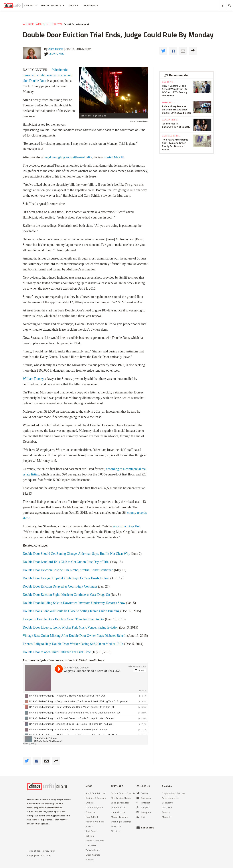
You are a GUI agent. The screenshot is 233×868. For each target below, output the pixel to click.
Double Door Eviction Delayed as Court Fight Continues (60, 586)
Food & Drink (92, 817)
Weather (90, 860)
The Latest (91, 845)
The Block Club (119, 807)
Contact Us (167, 803)
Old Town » (168, 82)
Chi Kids (89, 803)
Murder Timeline (119, 817)
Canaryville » (170, 120)
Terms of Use (34, 851)
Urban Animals (93, 855)
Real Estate (91, 831)
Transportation (93, 850)
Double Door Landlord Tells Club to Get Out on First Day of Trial (67, 562)
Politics (89, 826)
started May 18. (114, 157)
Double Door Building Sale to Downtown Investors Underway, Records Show (74, 603)
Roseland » (168, 103)
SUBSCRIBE (145, 828)
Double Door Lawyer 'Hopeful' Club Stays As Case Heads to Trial (66, 578)
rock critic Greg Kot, (127, 526)
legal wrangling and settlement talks (68, 157)
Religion (90, 836)
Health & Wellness (95, 822)
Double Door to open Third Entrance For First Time (57, 652)
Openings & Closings (121, 822)
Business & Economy (96, 798)
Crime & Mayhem (94, 807)
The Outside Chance (121, 798)
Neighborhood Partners (174, 793)
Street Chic (116, 826)
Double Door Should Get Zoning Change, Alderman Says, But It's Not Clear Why (77, 554)
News (74, 5)
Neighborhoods (53, 5)
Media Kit (167, 817)
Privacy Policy (49, 851)
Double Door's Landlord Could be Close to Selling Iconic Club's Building (72, 611)
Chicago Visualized (120, 803)
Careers (166, 812)
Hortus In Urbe (118, 812)
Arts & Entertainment (76, 24)
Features (91, 5)
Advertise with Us (171, 798)
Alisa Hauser (56, 49)
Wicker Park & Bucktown (42, 24)
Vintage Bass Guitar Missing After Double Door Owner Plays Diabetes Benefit (75, 636)
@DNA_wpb (57, 54)
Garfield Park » (171, 136)
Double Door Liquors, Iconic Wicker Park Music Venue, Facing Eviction (71, 627)
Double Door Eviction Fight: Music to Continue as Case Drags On (67, 595)
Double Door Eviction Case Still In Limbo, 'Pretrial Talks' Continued (68, 570)
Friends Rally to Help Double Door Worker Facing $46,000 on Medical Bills (74, 644)
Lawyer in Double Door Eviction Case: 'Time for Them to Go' (63, 619)
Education (91, 812)
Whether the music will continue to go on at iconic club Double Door (47, 75)
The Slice (116, 831)
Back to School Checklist (123, 793)
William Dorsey (33, 379)
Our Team (167, 807)
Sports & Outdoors (95, 841)
